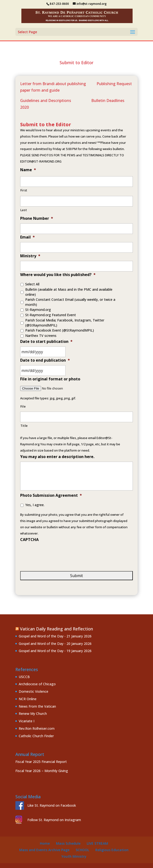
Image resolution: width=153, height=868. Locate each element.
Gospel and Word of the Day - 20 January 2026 (55, 644)
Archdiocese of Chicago (37, 684)
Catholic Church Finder (36, 736)
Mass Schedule (68, 843)
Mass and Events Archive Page (44, 850)
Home (45, 843)
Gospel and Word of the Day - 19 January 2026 (55, 651)
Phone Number (37, 218)
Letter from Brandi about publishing (54, 84)
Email (28, 237)
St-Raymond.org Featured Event (51, 315)
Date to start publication (46, 342)
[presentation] (57, 554)
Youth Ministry (74, 856)
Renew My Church (33, 714)
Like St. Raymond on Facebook (52, 805)
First (24, 190)
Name (28, 170)
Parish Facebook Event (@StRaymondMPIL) (60, 330)
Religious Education (112, 850)
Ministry (30, 256)
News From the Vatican (37, 706)
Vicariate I (27, 721)
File (23, 406)
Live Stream (97, 843)
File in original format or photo (50, 379)
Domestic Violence (34, 691)
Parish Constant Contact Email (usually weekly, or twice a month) (70, 302)
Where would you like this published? (58, 275)
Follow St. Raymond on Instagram (54, 820)
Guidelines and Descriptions (46, 101)
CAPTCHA (29, 540)
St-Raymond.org (38, 310)
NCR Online (28, 699)
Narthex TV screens (41, 336)
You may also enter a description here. (57, 457)
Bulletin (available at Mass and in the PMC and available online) (69, 292)
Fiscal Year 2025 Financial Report (41, 762)
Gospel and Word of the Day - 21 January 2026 (55, 636)
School (82, 850)
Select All (32, 284)
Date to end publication (45, 360)
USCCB (24, 677)
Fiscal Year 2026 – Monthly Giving (42, 771)
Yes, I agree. (35, 505)
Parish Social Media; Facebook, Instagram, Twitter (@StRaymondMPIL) (65, 323)
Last (24, 210)
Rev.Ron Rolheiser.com (37, 728)
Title (24, 426)
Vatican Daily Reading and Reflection (56, 629)
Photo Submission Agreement (51, 495)
